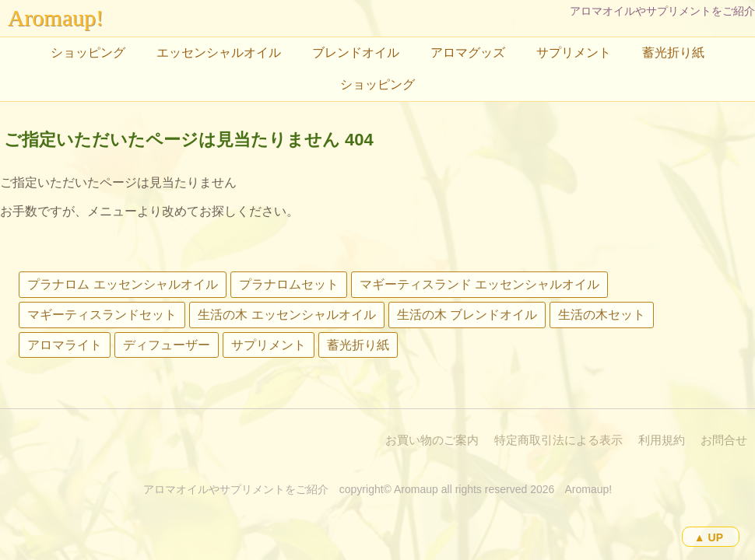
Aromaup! (56, 17)
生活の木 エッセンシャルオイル (286, 315)
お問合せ (724, 440)
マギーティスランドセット (102, 315)
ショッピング (88, 52)
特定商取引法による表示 (558, 440)
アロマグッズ (468, 52)
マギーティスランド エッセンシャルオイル (479, 284)
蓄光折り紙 (673, 52)
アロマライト (65, 345)
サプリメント (574, 52)
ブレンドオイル (356, 52)
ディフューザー (167, 345)
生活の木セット (602, 315)
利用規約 (662, 440)
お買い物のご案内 (432, 440)
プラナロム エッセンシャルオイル (122, 284)
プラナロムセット (289, 284)
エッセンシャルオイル (219, 52)
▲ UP (709, 537)
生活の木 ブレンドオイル (467, 315)
